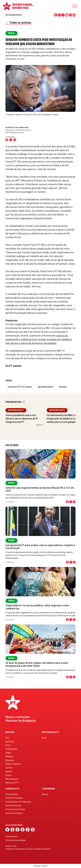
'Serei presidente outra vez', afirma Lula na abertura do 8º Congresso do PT (22, 419)
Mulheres (9, 756)
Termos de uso (12, 836)
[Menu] (75, 6)
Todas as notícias (18, 22)
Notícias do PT (16, 410)
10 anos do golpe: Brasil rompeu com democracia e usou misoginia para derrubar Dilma (37, 664)
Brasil (11, 483)
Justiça (8, 775)
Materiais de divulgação (21, 721)
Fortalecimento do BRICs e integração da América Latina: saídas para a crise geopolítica (64, 419)
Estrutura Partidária (14, 798)
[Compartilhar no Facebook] (7, 140)
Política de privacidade (15, 840)
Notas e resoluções (18, 717)
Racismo (63, 387)
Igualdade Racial (46, 387)
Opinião (9, 771)
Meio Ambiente (12, 779)
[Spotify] (74, 15)
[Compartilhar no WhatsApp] (15, 140)
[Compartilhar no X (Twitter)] (11, 140)
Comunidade (48, 789)
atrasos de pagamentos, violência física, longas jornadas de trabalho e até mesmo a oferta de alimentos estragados (39, 339)
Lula (7, 738)
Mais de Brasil (12, 445)
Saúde (8, 753)
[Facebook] (56, 15)
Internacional (11, 749)
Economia (10, 741)
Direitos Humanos (13, 764)
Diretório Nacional (13, 806)
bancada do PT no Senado (20, 387)
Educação (10, 760)
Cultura (9, 768)
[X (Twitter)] (63, 15)
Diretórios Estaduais (14, 813)
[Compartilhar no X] (71, 502)
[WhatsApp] (70, 15)
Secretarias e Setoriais (15, 809)
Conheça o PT (13, 789)
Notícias (10, 732)
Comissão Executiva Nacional (18, 802)
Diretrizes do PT (51, 732)
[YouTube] (67, 15)
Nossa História (12, 794)
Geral (44, 738)
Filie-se (45, 794)
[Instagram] (59, 15)
